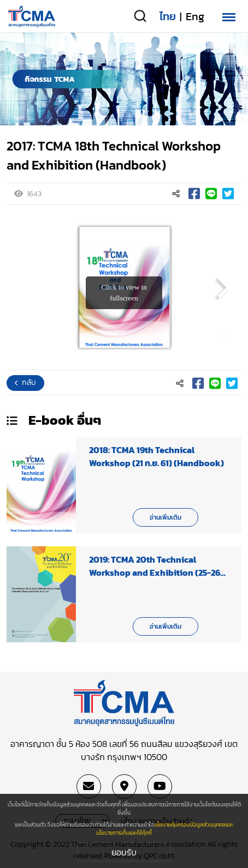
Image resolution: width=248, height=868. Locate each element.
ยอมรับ (124, 852)
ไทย (168, 16)
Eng (195, 16)
